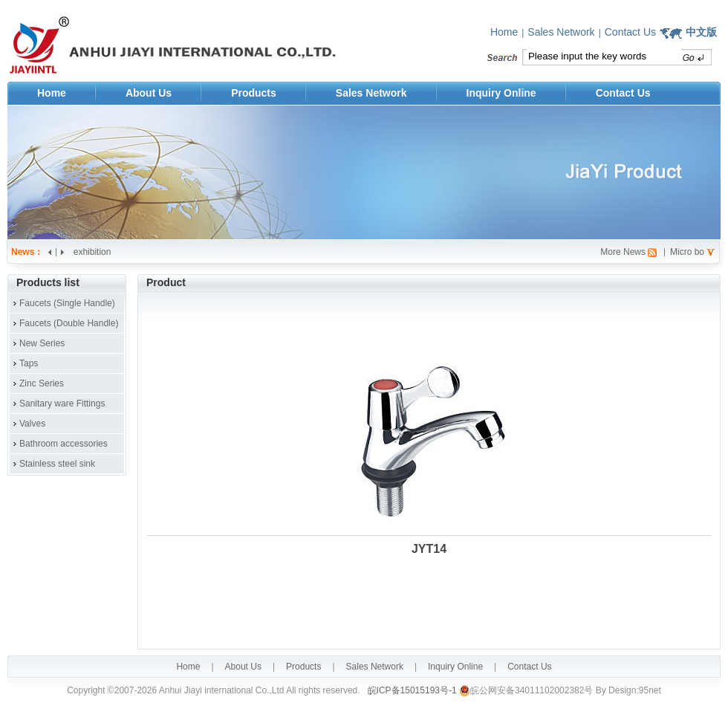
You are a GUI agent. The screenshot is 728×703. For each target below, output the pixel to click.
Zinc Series (42, 383)
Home (504, 32)
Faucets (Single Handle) (67, 303)
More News (623, 252)
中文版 (701, 32)
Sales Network (561, 32)
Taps (29, 363)
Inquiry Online (501, 93)
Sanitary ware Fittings (62, 404)
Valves (32, 424)
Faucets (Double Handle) (69, 323)
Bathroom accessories (64, 444)
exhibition (92, 252)
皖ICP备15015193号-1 (410, 690)
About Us (149, 93)
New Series (42, 343)
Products (254, 93)
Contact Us (630, 32)
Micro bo (687, 252)
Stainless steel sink (57, 464)
